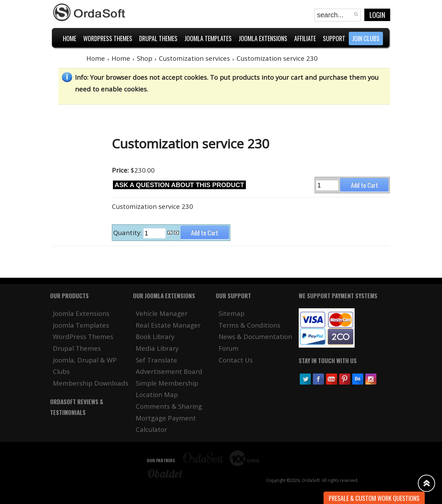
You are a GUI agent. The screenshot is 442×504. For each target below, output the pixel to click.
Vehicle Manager (162, 313)
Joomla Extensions (81, 313)
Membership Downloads (91, 383)
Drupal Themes (77, 348)
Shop (145, 58)
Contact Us (236, 360)
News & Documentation (255, 336)
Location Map (157, 394)
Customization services (194, 58)
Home (96, 58)
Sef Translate (156, 360)
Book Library (155, 336)
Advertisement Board (169, 371)
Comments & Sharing (169, 406)
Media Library (157, 348)
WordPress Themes (83, 336)
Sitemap (232, 313)
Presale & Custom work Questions (374, 498)
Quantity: (128, 233)
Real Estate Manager (168, 325)
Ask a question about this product (179, 185)
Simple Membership (167, 383)
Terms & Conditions (249, 325)
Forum (229, 348)
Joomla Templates (81, 325)
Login (377, 15)
